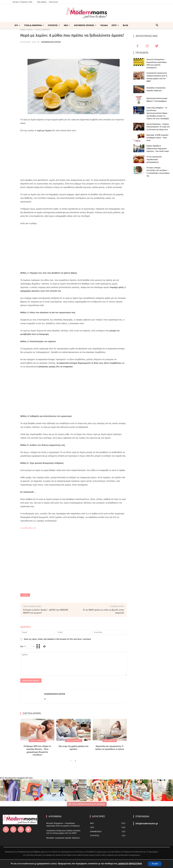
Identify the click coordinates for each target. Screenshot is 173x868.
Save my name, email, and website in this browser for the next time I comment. (58, 639)
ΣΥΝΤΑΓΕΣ (54, 25)
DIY (17, 25)
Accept (155, 864)
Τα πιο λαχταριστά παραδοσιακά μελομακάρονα (154, 159)
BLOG (125, 25)
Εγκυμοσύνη (110, 740)
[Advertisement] (74, 155)
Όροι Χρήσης (42, 2)
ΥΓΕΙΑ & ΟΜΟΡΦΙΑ (34, 25)
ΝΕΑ (67, 25)
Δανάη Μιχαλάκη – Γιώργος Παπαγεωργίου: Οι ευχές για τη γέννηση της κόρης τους (158, 127)
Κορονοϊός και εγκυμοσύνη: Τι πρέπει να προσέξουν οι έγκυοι (110, 748)
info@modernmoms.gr (147, 824)
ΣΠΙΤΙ (115, 25)
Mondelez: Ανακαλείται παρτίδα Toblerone (63, 838)
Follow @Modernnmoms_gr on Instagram (87, 804)
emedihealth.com (28, 528)
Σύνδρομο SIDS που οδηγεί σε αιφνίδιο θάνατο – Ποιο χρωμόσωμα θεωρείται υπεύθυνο (37, 750)
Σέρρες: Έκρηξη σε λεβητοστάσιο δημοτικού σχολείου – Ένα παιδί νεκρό (158, 148)
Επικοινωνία (53, 2)
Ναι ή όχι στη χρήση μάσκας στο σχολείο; (74, 748)
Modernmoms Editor (51, 42)
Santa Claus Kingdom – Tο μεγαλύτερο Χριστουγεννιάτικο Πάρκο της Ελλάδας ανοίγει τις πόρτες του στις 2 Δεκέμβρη (158, 113)
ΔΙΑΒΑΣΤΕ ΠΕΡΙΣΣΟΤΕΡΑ (130, 864)
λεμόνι (25, 595)
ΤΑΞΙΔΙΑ (104, 25)
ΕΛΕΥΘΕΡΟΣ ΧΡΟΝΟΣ (85, 25)
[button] (157, 26)
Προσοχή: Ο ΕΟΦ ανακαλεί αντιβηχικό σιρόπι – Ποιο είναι (157, 138)
